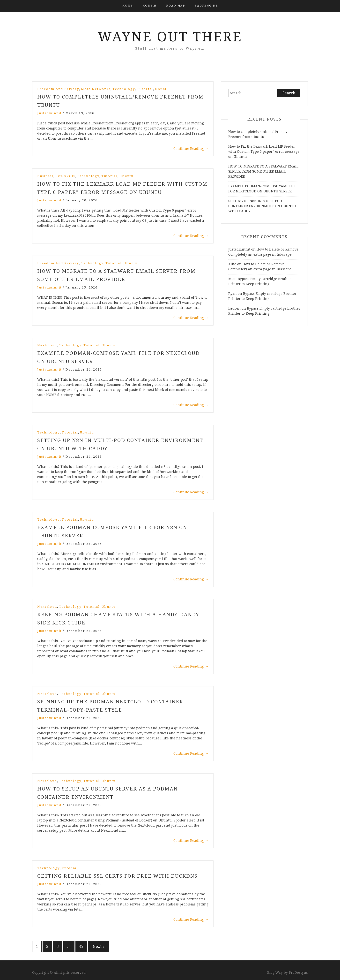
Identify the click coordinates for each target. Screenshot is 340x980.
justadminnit (49, 113)
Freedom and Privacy (58, 89)
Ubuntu (162, 89)
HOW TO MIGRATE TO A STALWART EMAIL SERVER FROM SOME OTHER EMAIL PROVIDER (263, 171)
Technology (124, 89)
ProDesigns (298, 972)
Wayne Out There (170, 37)
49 (81, 946)
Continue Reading (191, 149)
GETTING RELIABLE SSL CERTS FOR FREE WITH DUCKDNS (117, 876)
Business (45, 176)
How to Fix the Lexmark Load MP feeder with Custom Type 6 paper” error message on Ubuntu (264, 152)
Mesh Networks (96, 89)
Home (128, 6)
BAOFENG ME (206, 6)
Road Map (176, 6)
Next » (99, 946)
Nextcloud (47, 345)
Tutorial (145, 89)
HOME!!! (149, 6)
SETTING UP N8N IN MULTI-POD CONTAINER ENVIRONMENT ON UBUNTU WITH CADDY (262, 206)
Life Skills (65, 176)
